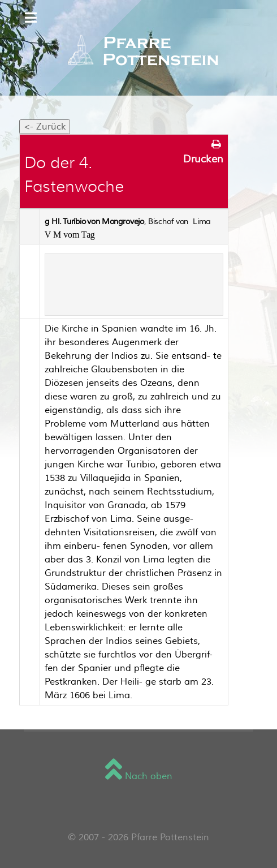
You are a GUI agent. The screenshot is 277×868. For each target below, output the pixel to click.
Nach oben (139, 776)
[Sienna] (138, 52)
